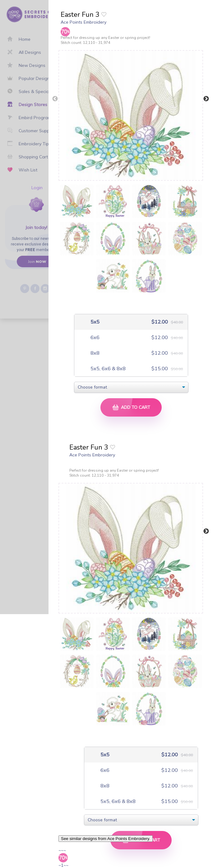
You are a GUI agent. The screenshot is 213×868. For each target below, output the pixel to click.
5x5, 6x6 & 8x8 (107, 369)
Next (206, 99)
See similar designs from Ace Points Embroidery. (106, 839)
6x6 (94, 337)
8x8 (94, 353)
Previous (55, 99)
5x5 (94, 322)
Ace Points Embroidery (83, 22)
